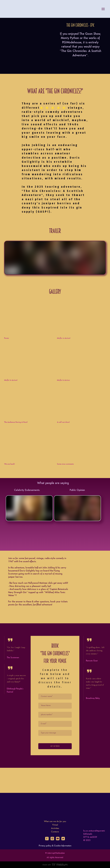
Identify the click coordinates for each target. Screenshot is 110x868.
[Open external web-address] (29, 318)
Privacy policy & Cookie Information (55, 846)
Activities (55, 828)
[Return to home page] (10, 9)
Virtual (55, 825)
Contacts (55, 832)
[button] (47, 839)
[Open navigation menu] (103, 9)
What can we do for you (55, 822)
